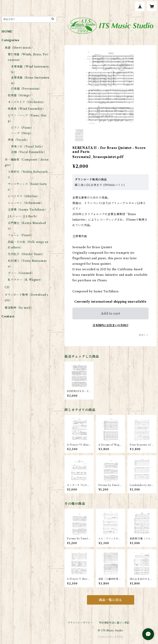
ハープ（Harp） (22, 133)
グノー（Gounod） (21, 273)
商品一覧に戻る (111, 600)
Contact (8, 316)
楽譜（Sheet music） (19, 48)
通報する (144, 335)
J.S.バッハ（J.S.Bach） (23, 216)
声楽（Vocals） (19, 140)
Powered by (110, 637)
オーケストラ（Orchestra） (27, 102)
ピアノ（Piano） (22, 128)
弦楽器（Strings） (20, 95)
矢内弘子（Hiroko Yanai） (26, 254)
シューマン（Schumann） (26, 203)
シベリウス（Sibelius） (24, 196)
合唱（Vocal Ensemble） (29, 152)
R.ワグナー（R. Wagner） (25, 280)
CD (7, 287)
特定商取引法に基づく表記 (114, 623)
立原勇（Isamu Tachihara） (28, 210)
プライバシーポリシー (80, 623)
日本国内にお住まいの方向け (111, 325)
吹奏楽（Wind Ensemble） (27, 109)
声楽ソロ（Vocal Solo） (28, 147)
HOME (7, 32)
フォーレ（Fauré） (21, 235)
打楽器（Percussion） (26, 89)
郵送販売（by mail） (19, 308)
